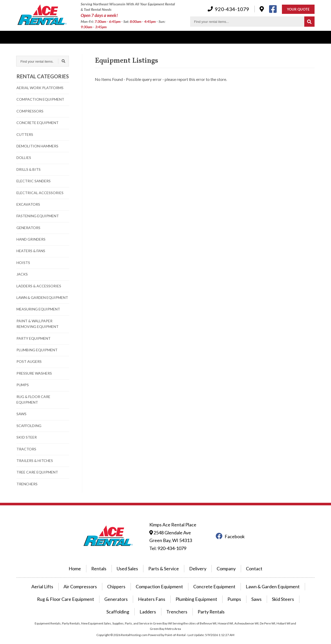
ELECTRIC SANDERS (34, 181)
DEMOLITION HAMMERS (37, 146)
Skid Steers (244, 592)
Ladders (302, 592)
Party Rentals (180, 604)
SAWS (21, 414)
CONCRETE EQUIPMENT (38, 123)
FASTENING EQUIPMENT (38, 216)
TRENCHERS (27, 484)
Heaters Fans (124, 592)
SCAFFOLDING (29, 426)
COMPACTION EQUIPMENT (40, 99)
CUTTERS (25, 134)
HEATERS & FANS (31, 251)
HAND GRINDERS (31, 239)
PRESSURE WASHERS (34, 373)
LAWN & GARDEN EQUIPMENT (42, 297)
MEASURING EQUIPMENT (38, 309)
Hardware (196, 37)
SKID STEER (27, 437)
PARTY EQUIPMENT (34, 338)
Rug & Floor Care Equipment (47, 592)
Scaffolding (275, 592)
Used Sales (49, 37)
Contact (223, 37)
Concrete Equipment (211, 580)
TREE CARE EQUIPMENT (37, 472)
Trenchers (149, 604)
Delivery (118, 37)
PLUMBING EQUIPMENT (37, 350)
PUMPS (23, 385)
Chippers (123, 580)
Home (82, 563)
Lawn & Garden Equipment (263, 580)
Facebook (230, 534)
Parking (143, 37)
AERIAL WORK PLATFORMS (40, 88)
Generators (92, 592)
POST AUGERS (29, 361)
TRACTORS (26, 449)
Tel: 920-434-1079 (167, 544)
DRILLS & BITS (29, 169)
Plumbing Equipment (164, 592)
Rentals (23, 37)
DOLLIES (24, 158)
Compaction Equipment (162, 580)
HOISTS (23, 263)
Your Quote (298, 10)
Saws (220, 592)
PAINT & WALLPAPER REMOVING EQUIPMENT (38, 324)
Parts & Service (164, 563)
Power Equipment (85, 37)
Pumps (199, 592)
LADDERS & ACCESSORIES (39, 286)
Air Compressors (90, 580)
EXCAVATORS (28, 204)
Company (169, 37)
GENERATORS (28, 228)
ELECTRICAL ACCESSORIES (40, 193)
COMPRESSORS (30, 111)
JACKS (22, 274)
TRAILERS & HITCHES (35, 461)
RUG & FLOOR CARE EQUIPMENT (33, 399)
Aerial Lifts (55, 580)
